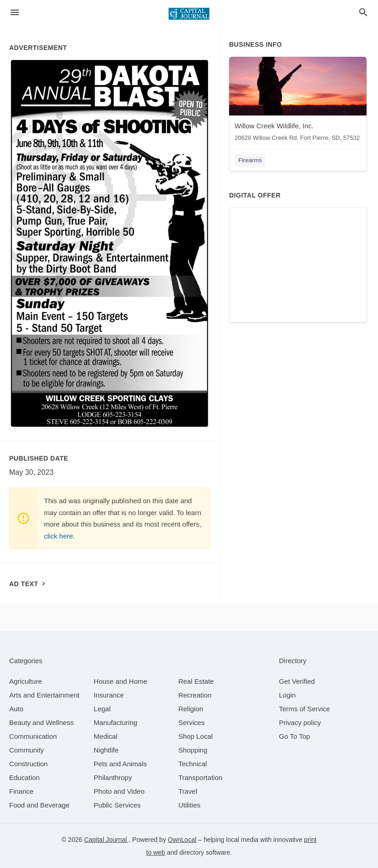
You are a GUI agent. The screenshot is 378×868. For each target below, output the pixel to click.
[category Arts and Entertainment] (44, 695)
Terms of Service (305, 709)
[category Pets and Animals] (121, 764)
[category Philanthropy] (113, 777)
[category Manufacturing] (116, 722)
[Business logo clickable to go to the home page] (189, 14)
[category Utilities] (189, 805)
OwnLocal (182, 840)
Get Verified (297, 681)
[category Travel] (188, 791)
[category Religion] (191, 709)
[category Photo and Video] (119, 791)
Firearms (250, 160)
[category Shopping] (193, 750)
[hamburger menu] (15, 13)
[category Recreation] (195, 695)
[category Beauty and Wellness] (41, 722)
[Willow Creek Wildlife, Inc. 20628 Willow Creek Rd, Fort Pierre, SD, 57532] (298, 101)
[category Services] (192, 722)
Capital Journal (106, 840)
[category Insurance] (109, 695)
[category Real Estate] (196, 681)
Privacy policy (300, 722)
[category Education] (25, 777)
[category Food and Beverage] (39, 805)
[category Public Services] (118, 805)
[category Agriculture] (26, 681)
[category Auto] (16, 709)
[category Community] (27, 750)
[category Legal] (102, 709)
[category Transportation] (200, 777)
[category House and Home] (121, 681)
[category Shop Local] (195, 736)
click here (58, 536)
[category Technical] (193, 764)
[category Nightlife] (106, 750)
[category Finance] (21, 791)
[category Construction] (28, 764)
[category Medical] (106, 736)
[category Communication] (33, 736)
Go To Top (295, 736)
